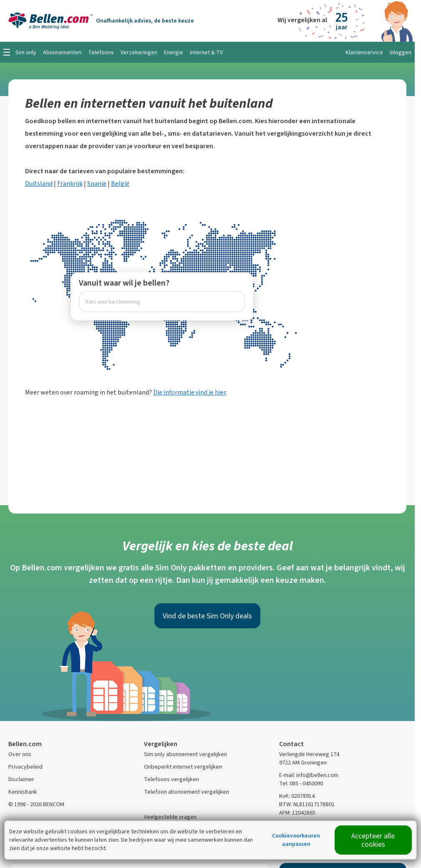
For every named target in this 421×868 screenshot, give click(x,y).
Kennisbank (23, 792)
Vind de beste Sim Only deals (207, 616)
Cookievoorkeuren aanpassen (296, 840)
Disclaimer (21, 779)
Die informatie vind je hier (189, 392)
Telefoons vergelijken (171, 779)
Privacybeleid (25, 767)
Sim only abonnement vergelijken (185, 754)
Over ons (20, 754)
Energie (174, 52)
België (120, 183)
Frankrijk (70, 183)
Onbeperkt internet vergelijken (183, 767)
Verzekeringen (139, 52)
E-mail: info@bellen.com (309, 775)
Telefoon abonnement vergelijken (187, 792)
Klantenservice (364, 52)
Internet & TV (206, 52)
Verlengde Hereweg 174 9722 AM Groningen (309, 758)
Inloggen (401, 52)
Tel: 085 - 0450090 (301, 783)
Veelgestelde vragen (170, 817)
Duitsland (39, 183)
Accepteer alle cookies (373, 840)
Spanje (97, 183)
